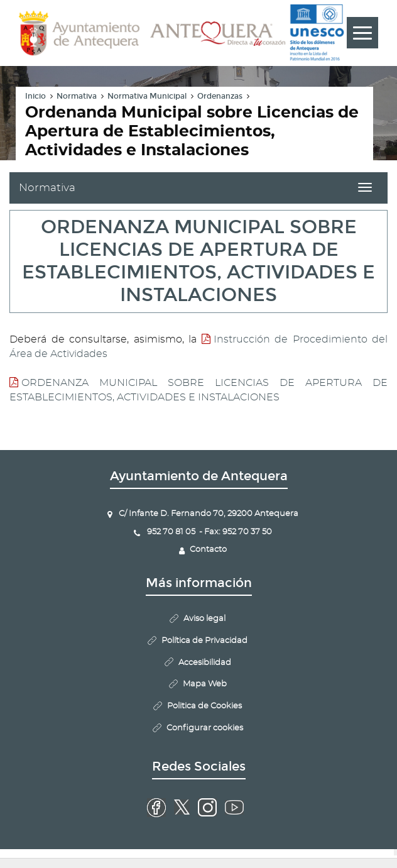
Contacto (208, 550)
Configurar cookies (205, 728)
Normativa (77, 96)
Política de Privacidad (204, 641)
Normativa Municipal (147, 96)
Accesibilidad (205, 663)
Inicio (35, 96)
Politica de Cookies (204, 706)
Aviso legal (204, 619)
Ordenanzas (220, 96)
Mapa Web (205, 684)
